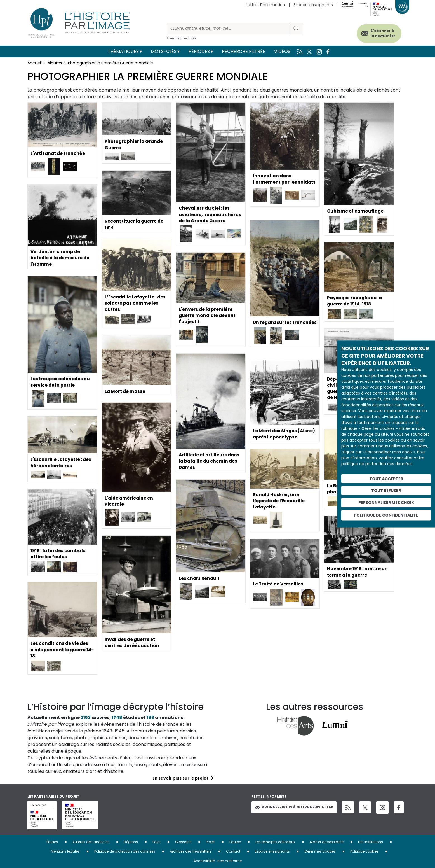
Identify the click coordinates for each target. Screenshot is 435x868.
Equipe (235, 842)
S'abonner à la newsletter (381, 33)
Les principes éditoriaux (275, 842)
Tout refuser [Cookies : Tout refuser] (386, 491)
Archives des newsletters (191, 851)
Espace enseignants (313, 5)
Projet (210, 842)
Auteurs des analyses (91, 842)
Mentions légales (65, 851)
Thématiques (123, 51)
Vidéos (282, 51)
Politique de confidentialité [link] (386, 515)
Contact (233, 851)
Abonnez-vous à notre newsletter (294, 807)
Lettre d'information (265, 5)
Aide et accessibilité (327, 842)
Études (52, 842)
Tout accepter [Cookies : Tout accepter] (386, 479)
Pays (157, 842)
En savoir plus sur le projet (180, 778)
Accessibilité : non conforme (218, 861)
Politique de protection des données (125, 851)
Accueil (35, 63)
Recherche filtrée (244, 51)
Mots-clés (164, 51)
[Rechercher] (228, 28)
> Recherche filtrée (182, 38)
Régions (131, 842)
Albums (55, 63)
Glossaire (183, 842)
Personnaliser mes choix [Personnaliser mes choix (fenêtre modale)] (386, 503)
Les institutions (371, 842)
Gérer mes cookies (320, 851)
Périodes (199, 51)
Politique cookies (364, 851)
